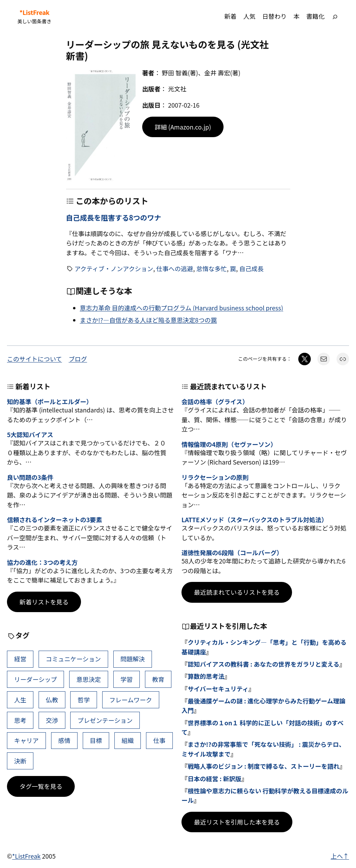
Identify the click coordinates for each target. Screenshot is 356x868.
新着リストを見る (44, 602)
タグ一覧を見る (41, 786)
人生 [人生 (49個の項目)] (20, 700)
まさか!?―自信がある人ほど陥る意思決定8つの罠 (148, 320)
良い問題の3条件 (30, 477)
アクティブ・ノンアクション (114, 269)
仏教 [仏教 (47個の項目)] (52, 700)
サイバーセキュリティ (218, 689)
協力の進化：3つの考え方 (42, 562)
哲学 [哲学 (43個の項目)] (84, 700)
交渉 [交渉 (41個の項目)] (52, 720)
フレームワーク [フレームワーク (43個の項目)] (131, 700)
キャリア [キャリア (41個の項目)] (27, 740)
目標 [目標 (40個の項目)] (96, 740)
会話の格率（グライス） (215, 402)
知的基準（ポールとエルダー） (50, 402)
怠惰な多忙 (211, 269)
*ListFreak (34, 12)
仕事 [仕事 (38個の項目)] (159, 740)
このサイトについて (34, 359)
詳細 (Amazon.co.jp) (183, 127)
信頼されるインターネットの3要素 (54, 520)
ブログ (78, 359)
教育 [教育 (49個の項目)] (158, 679)
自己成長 (252, 269)
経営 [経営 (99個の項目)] (20, 659)
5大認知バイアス (30, 435)
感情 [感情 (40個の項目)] (64, 740)
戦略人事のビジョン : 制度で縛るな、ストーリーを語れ (264, 766)
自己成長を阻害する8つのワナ (114, 217)
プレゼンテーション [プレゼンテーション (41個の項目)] (105, 720)
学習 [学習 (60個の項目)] (126, 679)
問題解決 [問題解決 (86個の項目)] (133, 659)
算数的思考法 (206, 676)
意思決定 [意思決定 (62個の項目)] (89, 679)
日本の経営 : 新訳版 (215, 779)
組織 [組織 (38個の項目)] (128, 740)
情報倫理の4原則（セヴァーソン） (229, 444)
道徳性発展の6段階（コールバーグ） (232, 553)
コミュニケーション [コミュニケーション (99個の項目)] (73, 659)
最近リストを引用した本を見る (237, 822)
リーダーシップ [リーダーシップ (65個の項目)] (36, 679)
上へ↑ (340, 856)
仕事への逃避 (175, 269)
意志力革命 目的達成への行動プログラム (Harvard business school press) (182, 308)
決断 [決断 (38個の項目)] (20, 761)
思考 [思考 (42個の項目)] (20, 720)
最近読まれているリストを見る (237, 592)
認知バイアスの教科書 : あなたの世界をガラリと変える (264, 664)
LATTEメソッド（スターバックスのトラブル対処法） (254, 520)
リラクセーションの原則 (215, 477)
